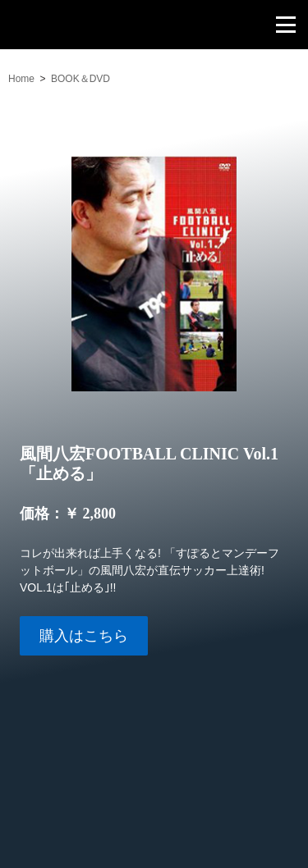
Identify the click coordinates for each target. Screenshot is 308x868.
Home (21, 79)
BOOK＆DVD (80, 79)
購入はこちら (84, 636)
